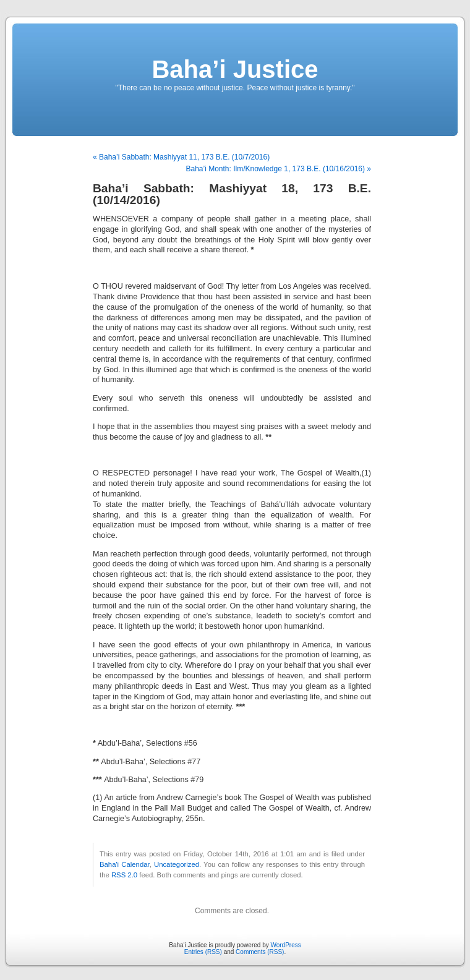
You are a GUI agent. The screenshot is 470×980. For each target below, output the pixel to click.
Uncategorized (177, 864)
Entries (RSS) (203, 952)
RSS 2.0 (124, 875)
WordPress (285, 945)
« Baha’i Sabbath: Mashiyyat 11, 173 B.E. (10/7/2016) (181, 157)
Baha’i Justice (235, 69)
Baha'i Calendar (125, 864)
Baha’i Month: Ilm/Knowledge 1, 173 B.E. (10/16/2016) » (278, 169)
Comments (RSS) (260, 952)
